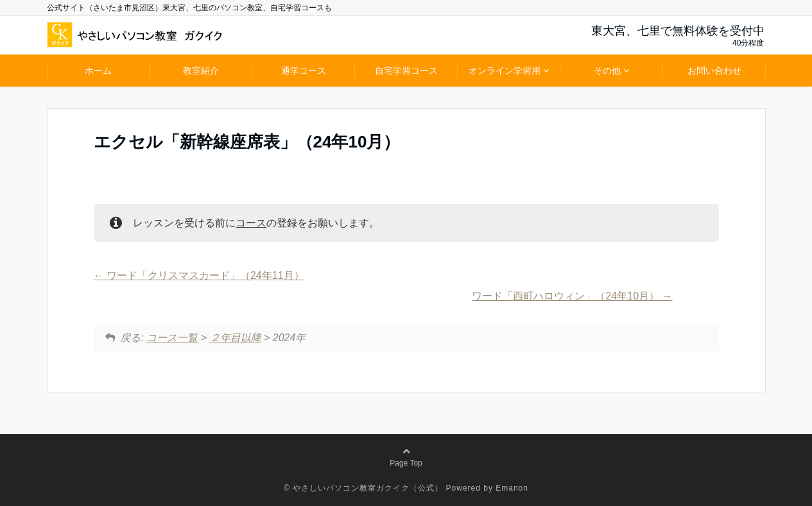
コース (251, 223)
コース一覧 (172, 338)
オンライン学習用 (505, 71)
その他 (607, 71)
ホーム (98, 71)
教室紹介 (201, 71)
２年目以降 (236, 338)
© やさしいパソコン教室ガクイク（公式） (363, 488)
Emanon (512, 488)
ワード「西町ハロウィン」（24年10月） (572, 296)
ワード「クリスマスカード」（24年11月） (199, 275)
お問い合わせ (714, 71)
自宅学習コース (406, 71)
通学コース (304, 71)
